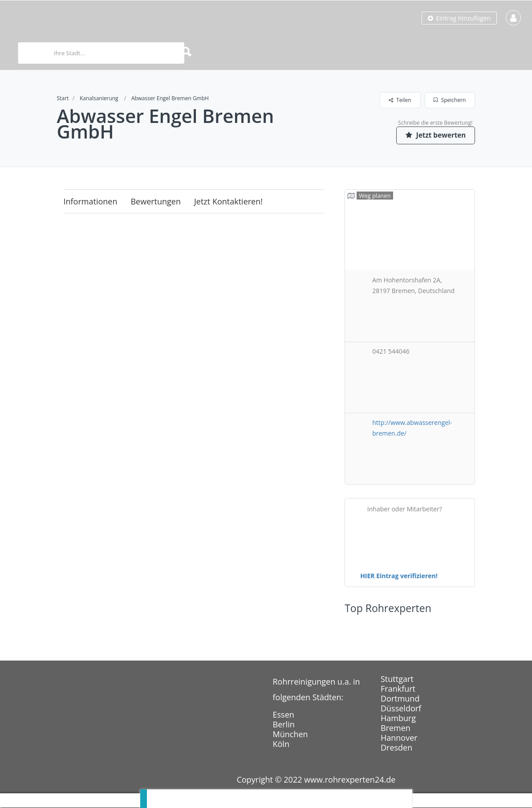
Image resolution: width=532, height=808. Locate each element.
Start (63, 98)
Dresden (396, 748)
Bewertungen (156, 202)
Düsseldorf (401, 709)
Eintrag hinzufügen (459, 18)
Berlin (284, 725)
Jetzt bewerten (433, 135)
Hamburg (398, 718)
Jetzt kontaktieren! (228, 202)
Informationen (91, 202)
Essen (284, 715)
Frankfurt (398, 689)
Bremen (396, 728)
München (290, 735)
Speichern (450, 100)
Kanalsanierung (99, 98)
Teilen (400, 100)
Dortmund (400, 699)
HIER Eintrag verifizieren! (399, 576)
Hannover (399, 738)
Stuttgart (397, 679)
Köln (281, 744)
